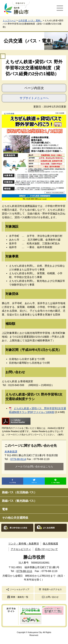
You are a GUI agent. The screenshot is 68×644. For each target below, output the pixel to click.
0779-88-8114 (18, 459)
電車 (5, 509)
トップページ (9, 21)
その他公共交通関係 (15, 518)
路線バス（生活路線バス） (19, 492)
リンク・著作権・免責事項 (24, 544)
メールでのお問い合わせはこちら (34, 466)
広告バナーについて (46, 549)
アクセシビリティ (21, 549)
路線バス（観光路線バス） (19, 501)
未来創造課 (11, 452)
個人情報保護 (50, 544)
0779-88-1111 (24, 571)
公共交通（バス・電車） (30, 21)
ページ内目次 (34, 88)
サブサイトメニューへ (34, 98)
